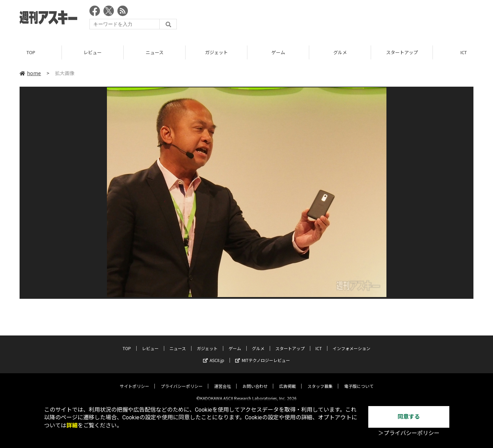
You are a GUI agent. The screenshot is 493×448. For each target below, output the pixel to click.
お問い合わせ (255, 381)
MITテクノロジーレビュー (263, 355)
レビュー (93, 52)
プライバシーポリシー (182, 381)
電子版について (359, 381)
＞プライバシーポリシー (409, 433)
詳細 (72, 425)
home (30, 73)
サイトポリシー (135, 381)
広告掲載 (288, 381)
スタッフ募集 (320, 381)
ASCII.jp (214, 355)
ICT (319, 343)
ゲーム (278, 52)
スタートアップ (402, 52)
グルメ (340, 52)
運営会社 (223, 381)
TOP (31, 52)
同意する (409, 417)
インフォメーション (351, 343)
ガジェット (216, 52)
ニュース (155, 52)
